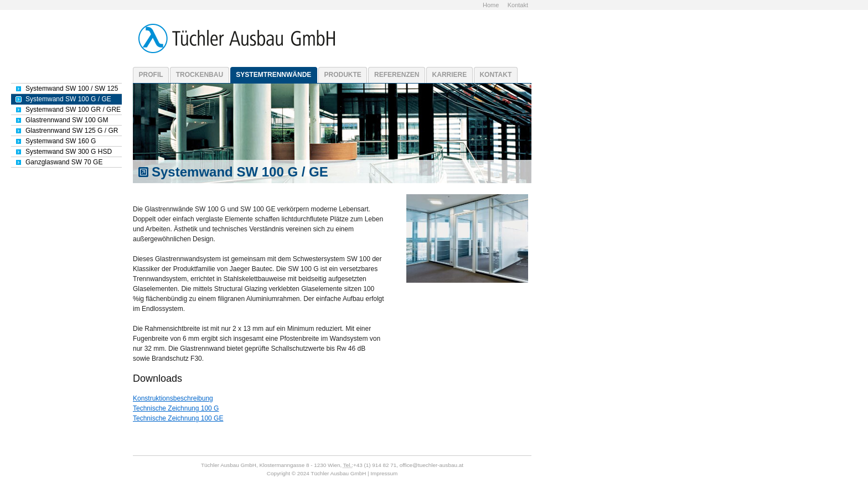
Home (491, 5)
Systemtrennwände (273, 75)
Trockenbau (200, 75)
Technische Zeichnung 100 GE (178, 418)
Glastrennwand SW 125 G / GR (72, 131)
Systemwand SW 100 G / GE (68, 99)
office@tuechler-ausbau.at (432, 465)
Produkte (343, 75)
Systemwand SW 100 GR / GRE (73, 110)
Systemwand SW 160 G (61, 141)
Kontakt (518, 5)
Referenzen (397, 75)
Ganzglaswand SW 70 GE (64, 162)
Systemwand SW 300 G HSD (69, 152)
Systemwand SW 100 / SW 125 (72, 89)
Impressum (384, 473)
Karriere (450, 75)
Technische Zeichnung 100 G (176, 408)
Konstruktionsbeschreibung (173, 398)
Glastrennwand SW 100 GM (67, 120)
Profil (151, 75)
